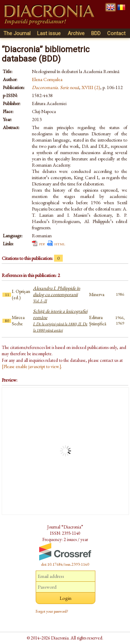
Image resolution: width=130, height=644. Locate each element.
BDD (96, 33)
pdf (42, 244)
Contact (116, 33)
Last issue (49, 33)
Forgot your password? (52, 611)
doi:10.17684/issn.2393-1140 (65, 564)
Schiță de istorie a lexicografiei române (60, 320)
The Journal (17, 33)
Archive (76, 33)
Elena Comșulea (47, 79)
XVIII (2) (91, 87)
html (60, 244)
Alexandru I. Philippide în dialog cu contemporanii (57, 294)
